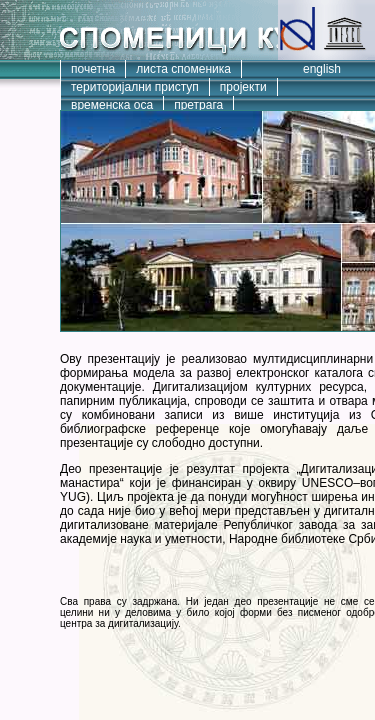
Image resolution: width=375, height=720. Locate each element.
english (322, 69)
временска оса (112, 105)
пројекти (243, 87)
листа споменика (183, 69)
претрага (198, 105)
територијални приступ (135, 87)
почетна (93, 69)
